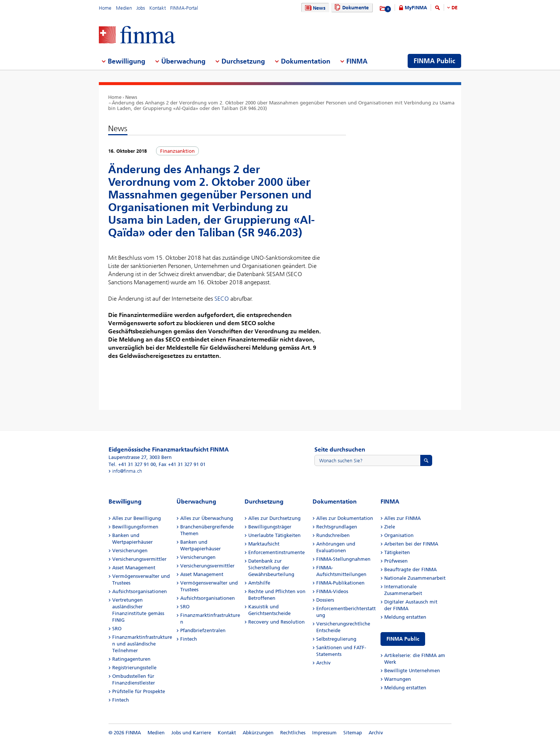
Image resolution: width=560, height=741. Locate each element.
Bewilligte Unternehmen (412, 671)
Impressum (324, 733)
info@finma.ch (127, 471)
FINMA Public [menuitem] (434, 61)
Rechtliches (293, 733)
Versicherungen (130, 551)
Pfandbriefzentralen (203, 630)
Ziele (390, 527)
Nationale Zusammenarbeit (415, 578)
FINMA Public (403, 639)
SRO (117, 629)
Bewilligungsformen (135, 527)
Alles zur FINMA (402, 518)
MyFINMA (416, 8)
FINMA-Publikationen (340, 583)
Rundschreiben (333, 535)
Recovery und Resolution (276, 622)
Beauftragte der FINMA (410, 569)
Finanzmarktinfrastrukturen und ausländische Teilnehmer (142, 644)
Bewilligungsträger (270, 527)
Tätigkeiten (397, 552)
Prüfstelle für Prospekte (139, 691)
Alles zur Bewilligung (137, 518)
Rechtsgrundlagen (337, 527)
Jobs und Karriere (191, 733)
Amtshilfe (259, 583)
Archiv (323, 663)
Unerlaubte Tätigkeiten (274, 535)
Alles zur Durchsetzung (274, 518)
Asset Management (134, 568)
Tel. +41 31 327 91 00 (132, 464)
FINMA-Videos (332, 591)
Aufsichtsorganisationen (140, 591)
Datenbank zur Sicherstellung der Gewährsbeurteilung (271, 568)
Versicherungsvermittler (139, 559)
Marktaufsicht (264, 544)
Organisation (399, 535)
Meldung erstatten (405, 617)
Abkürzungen (258, 733)
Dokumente (351, 8)
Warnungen (398, 679)
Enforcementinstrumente (276, 552)
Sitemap (353, 733)
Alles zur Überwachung (207, 518)
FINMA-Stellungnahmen (343, 559)
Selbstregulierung (336, 639)
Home (105, 8)
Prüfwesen (396, 561)
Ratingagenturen (131, 659)
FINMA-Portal (184, 8)
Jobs (141, 8)
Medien (124, 8)
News (314, 8)
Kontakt (158, 8)
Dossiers (325, 600)
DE (454, 8)
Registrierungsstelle (134, 668)
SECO (222, 299)
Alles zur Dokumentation (345, 518)
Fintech (121, 700)
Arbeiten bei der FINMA (411, 544)
